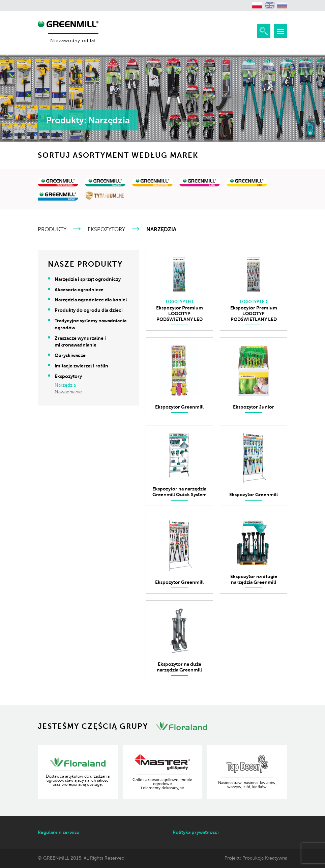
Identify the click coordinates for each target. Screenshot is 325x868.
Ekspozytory (106, 230)
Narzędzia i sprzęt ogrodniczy (88, 279)
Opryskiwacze (70, 355)
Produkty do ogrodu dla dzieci (89, 310)
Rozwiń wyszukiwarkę (264, 31)
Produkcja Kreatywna (265, 858)
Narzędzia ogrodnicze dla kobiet (91, 300)
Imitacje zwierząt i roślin (81, 366)
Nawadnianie (68, 392)
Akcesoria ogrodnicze (79, 290)
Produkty (52, 230)
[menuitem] (257, 5)
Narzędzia (65, 385)
